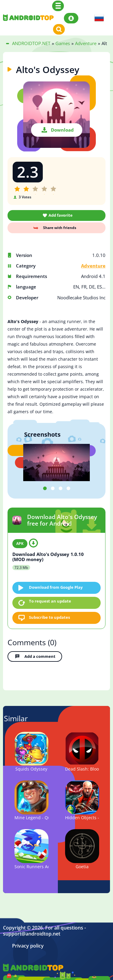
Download (62, 130)
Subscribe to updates (49, 617)
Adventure (93, 266)
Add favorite (61, 215)
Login (71, 18)
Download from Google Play (56, 587)
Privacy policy (28, 946)
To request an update (50, 601)
